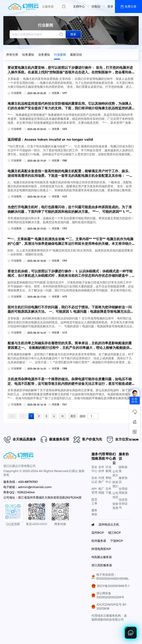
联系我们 (115, 484)
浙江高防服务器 (102, 565)
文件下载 (108, 491)
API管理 (94, 491)
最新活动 (76, 55)
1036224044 (26, 492)
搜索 (73, 34)
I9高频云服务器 (102, 557)
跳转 (83, 416)
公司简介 (115, 473)
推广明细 (101, 491)
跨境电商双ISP (101, 549)
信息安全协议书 (123, 504)
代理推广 (101, 480)
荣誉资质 (115, 506)
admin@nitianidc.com (35, 487)
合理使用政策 (123, 491)
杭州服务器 (99, 541)
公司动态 (115, 495)
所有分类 (12, 55)
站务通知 (28, 55)
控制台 (96, 6)
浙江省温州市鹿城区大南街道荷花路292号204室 (50, 497)
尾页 (73, 416)
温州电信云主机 (109, 524)
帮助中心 (108, 480)
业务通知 (44, 55)
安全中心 (94, 469)
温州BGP (98, 533)
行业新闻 (60, 55)
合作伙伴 (101, 469)
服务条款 (94, 512)
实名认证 (94, 480)
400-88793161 (28, 482)
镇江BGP (115, 533)
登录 (110, 6)
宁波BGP (117, 541)
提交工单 (94, 501)
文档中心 (79, 6)
